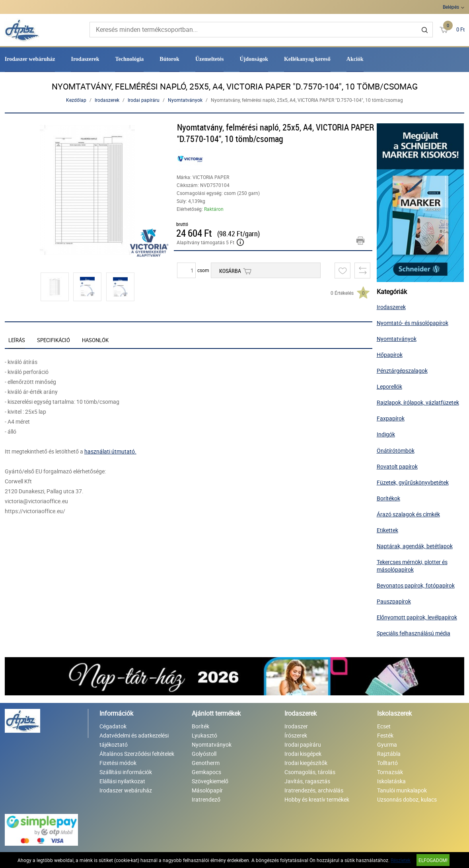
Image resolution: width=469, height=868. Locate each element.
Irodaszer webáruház (30, 59)
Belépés (451, 7)
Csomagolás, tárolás (310, 772)
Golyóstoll (204, 754)
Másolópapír (207, 790)
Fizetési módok (118, 763)
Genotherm (206, 763)
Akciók (355, 59)
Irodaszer (296, 726)
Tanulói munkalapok (402, 790)
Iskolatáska (391, 781)
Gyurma (387, 744)
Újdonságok (254, 59)
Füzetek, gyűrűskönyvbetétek (413, 482)
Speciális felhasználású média (414, 633)
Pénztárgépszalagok (402, 371)
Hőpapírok (390, 355)
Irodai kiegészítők (306, 763)
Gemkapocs (206, 772)
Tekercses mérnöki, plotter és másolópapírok (412, 566)
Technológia (129, 59)
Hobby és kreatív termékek (317, 799)
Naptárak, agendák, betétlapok (415, 546)
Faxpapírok (391, 418)
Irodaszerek (85, 59)
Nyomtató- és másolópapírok (413, 323)
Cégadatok (113, 726)
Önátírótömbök (396, 451)
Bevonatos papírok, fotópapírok (416, 585)
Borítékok (388, 498)
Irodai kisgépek (303, 754)
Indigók (386, 434)
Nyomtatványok (185, 100)
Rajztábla (389, 754)
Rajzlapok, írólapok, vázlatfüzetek (418, 402)
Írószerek (296, 735)
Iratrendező (206, 799)
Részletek (401, 860)
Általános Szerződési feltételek (137, 754)
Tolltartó (387, 763)
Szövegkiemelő (210, 781)
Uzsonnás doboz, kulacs (407, 799)
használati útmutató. (110, 451)
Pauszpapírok (394, 601)
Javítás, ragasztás (307, 781)
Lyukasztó (204, 735)
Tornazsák (390, 772)
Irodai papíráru (144, 100)
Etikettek (387, 530)
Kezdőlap (76, 100)
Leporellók (389, 386)
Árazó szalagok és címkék (408, 514)
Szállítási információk (126, 772)
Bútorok (169, 59)
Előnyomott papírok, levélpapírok (417, 617)
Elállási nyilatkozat (122, 781)
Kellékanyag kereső (307, 59)
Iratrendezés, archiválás (314, 790)
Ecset (384, 726)
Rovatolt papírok (397, 466)
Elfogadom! (433, 860)
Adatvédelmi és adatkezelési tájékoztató (134, 740)
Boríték (200, 726)
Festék (385, 735)
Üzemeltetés (210, 59)
